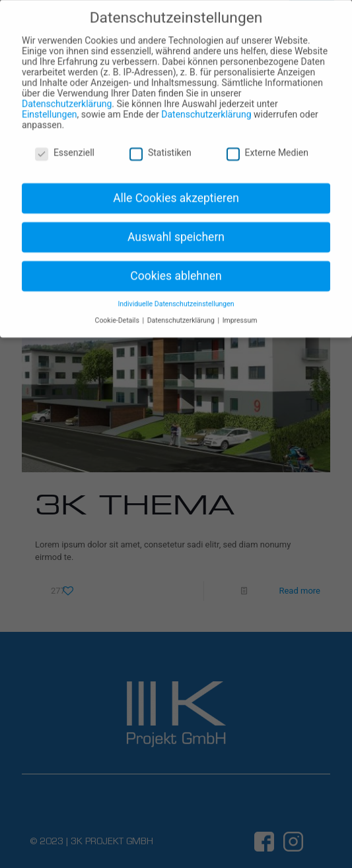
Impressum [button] (240, 312)
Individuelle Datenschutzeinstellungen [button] (176, 296)
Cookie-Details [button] (118, 312)
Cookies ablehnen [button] (176, 268)
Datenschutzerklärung (67, 96)
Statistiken (160, 145)
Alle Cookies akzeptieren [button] (176, 190)
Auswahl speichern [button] (176, 229)
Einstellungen (50, 106)
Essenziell (65, 145)
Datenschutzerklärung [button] (182, 312)
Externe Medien (267, 145)
